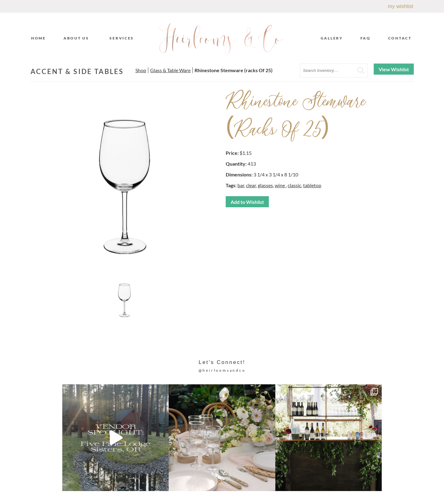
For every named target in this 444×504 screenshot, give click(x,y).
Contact (400, 38)
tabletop (312, 185)
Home (39, 38)
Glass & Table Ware (170, 70)
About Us (78, 38)
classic (294, 185)
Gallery (332, 38)
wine (280, 185)
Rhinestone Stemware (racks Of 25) (234, 70)
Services (123, 38)
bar (241, 185)
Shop (141, 70)
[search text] (334, 70)
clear (251, 185)
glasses (265, 185)
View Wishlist (394, 69)
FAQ (366, 38)
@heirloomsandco (222, 370)
